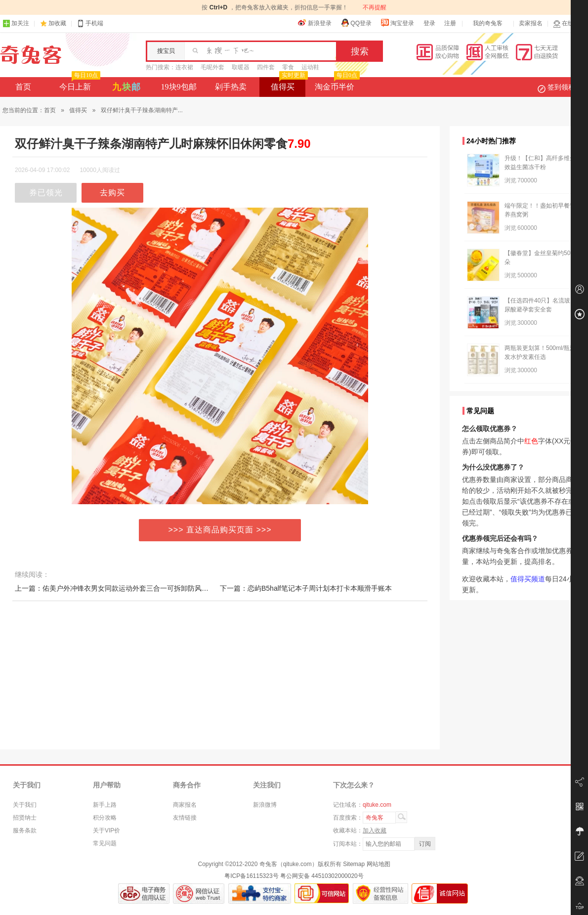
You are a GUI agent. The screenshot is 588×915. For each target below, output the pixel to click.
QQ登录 (356, 23)
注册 (450, 23)
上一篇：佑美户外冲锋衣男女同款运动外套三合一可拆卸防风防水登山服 (126, 588)
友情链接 (185, 818)
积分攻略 (105, 818)
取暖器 (241, 67)
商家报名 (185, 805)
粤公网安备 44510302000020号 (322, 876)
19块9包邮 (179, 87)
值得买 (288, 84)
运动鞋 (310, 67)
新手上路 (105, 805)
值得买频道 (528, 579)
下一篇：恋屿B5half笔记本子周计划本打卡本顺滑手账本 (306, 588)
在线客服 (569, 23)
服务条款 (25, 830)
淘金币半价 (336, 84)
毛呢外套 (212, 67)
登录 (429, 23)
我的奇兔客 (488, 23)
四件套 (266, 67)
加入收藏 (375, 830)
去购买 (112, 193)
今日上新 (79, 84)
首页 (23, 87)
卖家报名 (531, 23)
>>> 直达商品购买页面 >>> (220, 530)
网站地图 (378, 864)
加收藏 (57, 23)
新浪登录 (315, 23)
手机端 (90, 23)
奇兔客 (31, 55)
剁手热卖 (231, 87)
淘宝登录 (397, 23)
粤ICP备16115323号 (251, 876)
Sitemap (354, 864)
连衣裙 (184, 67)
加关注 (16, 23)
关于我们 (25, 805)
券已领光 (46, 193)
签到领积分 (561, 87)
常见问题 (105, 843)
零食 (288, 67)
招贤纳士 (25, 818)
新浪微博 (265, 805)
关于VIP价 (106, 830)
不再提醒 (375, 7)
